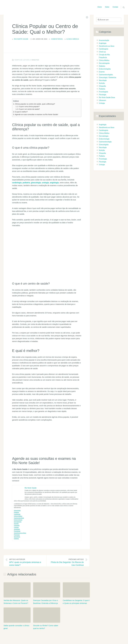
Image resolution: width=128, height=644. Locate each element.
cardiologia (17, 183)
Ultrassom (102, 100)
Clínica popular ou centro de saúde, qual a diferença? (35, 104)
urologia (45, 183)
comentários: (57, 39)
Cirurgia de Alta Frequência (104, 56)
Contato (115, 7)
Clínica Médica (73, 39)
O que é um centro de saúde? (29, 110)
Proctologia (17, 532)
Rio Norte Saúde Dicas (107, 97)
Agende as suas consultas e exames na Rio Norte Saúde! (36, 115)
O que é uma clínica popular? (29, 107)
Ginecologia (17, 511)
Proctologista (104, 92)
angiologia (54, 183)
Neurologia (17, 537)
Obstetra (16, 539)
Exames (102, 72)
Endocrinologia (18, 520)
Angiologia (17, 530)
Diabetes (102, 66)
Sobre (107, 7)
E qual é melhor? (21, 112)
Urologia (16, 528)
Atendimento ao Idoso (20, 533)
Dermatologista (104, 63)
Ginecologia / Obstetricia (108, 77)
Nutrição (16, 524)
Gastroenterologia (19, 518)
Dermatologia (18, 522)
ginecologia (36, 183)
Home (100, 7)
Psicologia (17, 535)
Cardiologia (17, 515)
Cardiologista (104, 49)
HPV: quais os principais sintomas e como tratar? (26, 563)
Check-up (102, 52)
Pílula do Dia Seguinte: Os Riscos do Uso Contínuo (67, 563)
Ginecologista (104, 145)
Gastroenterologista (106, 75)
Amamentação (104, 40)
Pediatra (102, 156)
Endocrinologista (105, 69)
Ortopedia (17, 526)
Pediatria (16, 513)
